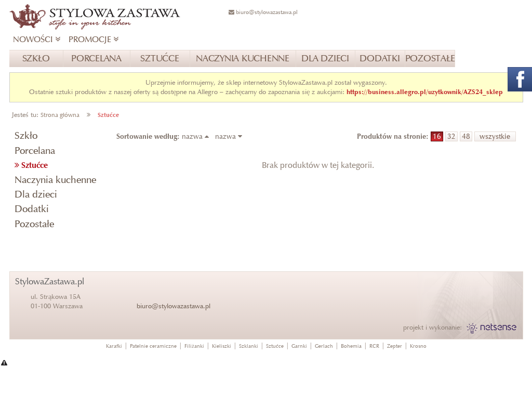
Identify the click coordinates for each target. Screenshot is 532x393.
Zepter (395, 346)
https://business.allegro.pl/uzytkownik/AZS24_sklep (425, 92)
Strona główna (60, 115)
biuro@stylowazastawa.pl (174, 306)
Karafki (114, 346)
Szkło (26, 135)
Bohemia (351, 346)
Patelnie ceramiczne (153, 346)
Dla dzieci (36, 194)
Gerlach (324, 346)
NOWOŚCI (37, 39)
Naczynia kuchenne (55, 180)
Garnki (299, 346)
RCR (374, 346)
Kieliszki (222, 346)
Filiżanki (194, 346)
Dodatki (32, 209)
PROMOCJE (94, 39)
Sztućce (108, 115)
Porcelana (35, 150)
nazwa (197, 136)
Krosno (418, 346)
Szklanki (249, 346)
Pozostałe (34, 224)
